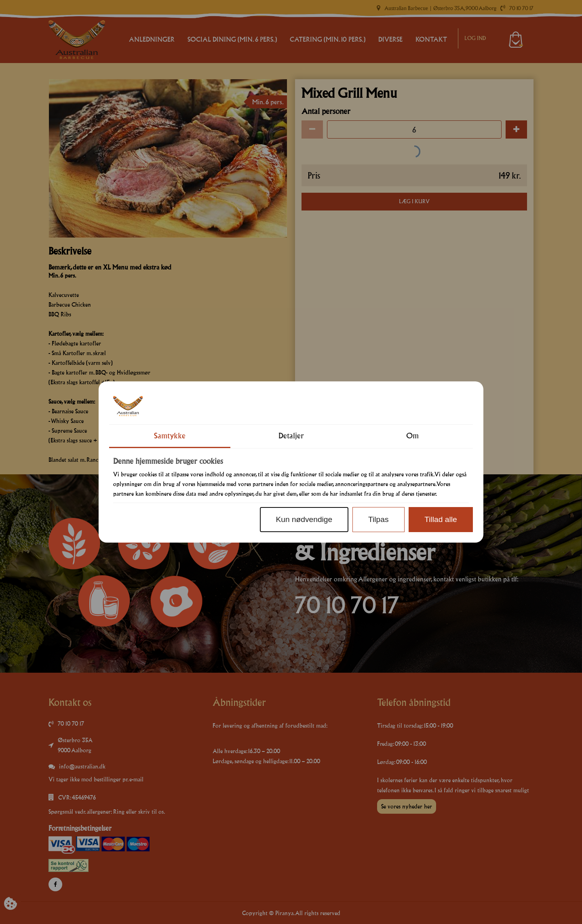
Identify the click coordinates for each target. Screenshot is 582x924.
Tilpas (378, 519)
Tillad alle (441, 519)
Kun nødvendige (304, 519)
